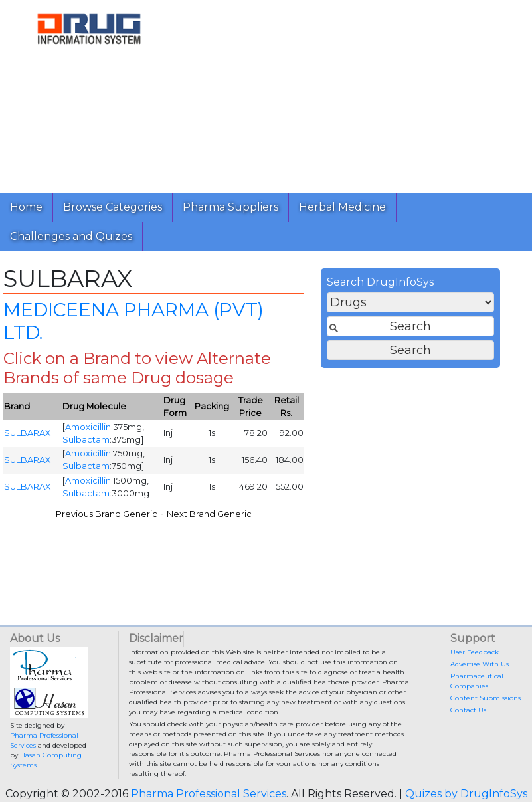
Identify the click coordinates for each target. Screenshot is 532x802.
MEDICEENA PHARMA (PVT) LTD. (133, 325)
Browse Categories (113, 207)
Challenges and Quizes (71, 236)
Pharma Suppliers (230, 207)
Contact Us (468, 710)
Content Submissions (486, 698)
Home (26, 207)
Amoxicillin (88, 430)
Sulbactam (86, 443)
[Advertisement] (350, 93)
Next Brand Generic (209, 517)
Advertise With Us (480, 664)
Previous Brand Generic (107, 517)
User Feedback (475, 652)
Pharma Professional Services (209, 794)
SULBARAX (27, 437)
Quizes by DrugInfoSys (466, 794)
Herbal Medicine (342, 207)
